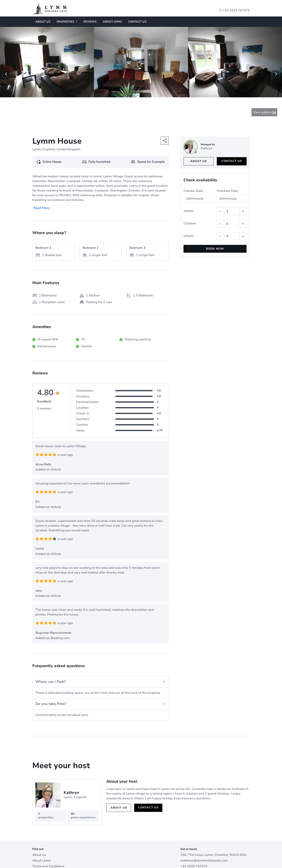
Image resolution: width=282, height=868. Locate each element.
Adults (188, 187)
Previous (6, 62)
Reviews (90, 22)
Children (190, 200)
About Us (43, 22)
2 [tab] (135, 92)
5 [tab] (147, 92)
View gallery (264, 88)
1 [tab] (131, 92)
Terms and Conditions (48, 843)
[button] (165, 117)
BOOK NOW (215, 225)
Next (276, 62)
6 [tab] (151, 92)
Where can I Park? (51, 658)
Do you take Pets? (51, 680)
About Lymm (112, 22)
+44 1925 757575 (236, 10)
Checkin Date (193, 167)
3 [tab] (139, 92)
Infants (189, 212)
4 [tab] (143, 92)
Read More (41, 184)
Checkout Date (227, 167)
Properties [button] (66, 22)
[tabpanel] (47, 62)
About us (199, 137)
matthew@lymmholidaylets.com (204, 837)
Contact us (137, 22)
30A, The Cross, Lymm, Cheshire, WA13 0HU (213, 831)
